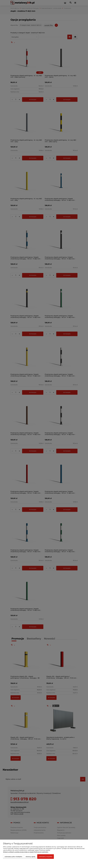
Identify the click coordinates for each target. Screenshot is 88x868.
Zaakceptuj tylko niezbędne (13, 857)
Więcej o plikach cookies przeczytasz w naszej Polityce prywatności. (26, 852)
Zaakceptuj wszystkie (46, 857)
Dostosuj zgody (30, 857)
